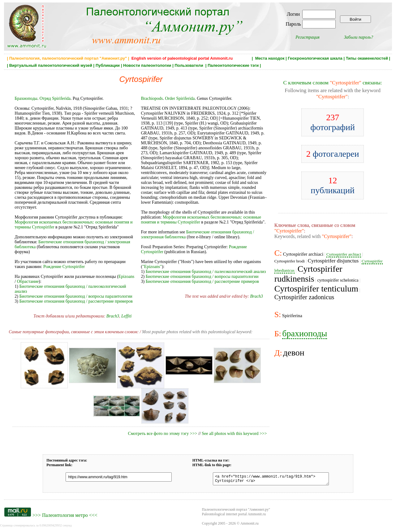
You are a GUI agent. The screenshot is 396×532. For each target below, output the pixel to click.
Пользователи (189, 65)
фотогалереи (333, 154)
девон (294, 353)
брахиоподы (305, 333)
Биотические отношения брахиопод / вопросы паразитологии (76, 296)
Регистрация (308, 37)
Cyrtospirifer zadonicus (304, 297)
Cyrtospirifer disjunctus (333, 261)
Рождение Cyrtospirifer (64, 267)
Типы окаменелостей (367, 58)
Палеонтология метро (65, 517)
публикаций (333, 185)
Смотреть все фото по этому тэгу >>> (163, 434)
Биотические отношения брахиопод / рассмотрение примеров (76, 301)
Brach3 (113, 316)
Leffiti (126, 316)
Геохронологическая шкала (315, 58)
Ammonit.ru (250, 525)
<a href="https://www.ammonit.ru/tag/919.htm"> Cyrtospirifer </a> (267, 480)
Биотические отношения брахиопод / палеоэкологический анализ (206, 272)
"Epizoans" (152, 267)
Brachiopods (152, 98)
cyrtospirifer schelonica (338, 280)
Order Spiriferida (180, 98)
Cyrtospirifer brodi (290, 261)
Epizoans (126, 277)
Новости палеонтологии (147, 65)
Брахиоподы (26, 98)
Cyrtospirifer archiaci (303, 254)
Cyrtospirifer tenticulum (316, 289)
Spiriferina (292, 315)
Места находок (270, 58)
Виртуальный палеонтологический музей (51, 65)
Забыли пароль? (359, 37)
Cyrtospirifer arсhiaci (344, 254)
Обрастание (28, 281)
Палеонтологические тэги (233, 65)
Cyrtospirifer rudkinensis (308, 274)
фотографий (333, 122)
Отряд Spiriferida (55, 98)
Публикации (108, 65)
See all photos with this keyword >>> (234, 434)
